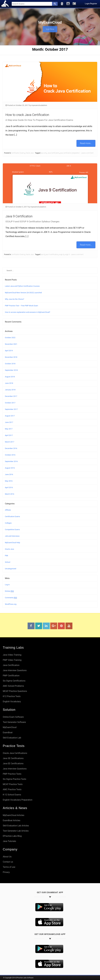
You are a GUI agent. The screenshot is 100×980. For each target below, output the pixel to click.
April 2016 (9, 487)
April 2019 (9, 351)
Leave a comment (87, 153)
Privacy (6, 872)
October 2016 (10, 455)
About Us (7, 857)
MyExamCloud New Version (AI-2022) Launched (23, 293)
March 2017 (10, 442)
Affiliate (8, 510)
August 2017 (10, 416)
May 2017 (9, 429)
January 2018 (10, 390)
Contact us (8, 862)
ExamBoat (8, 733)
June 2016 (9, 474)
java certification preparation (70, 153)
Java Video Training (12, 655)
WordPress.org (11, 604)
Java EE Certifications (13, 764)
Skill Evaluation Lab (12, 738)
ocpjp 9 (67, 254)
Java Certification (53, 153)
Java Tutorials (9, 841)
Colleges (8, 523)
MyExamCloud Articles (14, 815)
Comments (11, 598)
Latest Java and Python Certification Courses (22, 286)
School (8, 562)
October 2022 (10, 338)
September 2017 (11, 409)
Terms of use (9, 867)
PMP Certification (11, 676)
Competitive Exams (12, 530)
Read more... (86, 143)
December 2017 (11, 396)
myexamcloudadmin (39, 105)
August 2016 (10, 468)
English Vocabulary (12, 702)
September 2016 (11, 461)
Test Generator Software (14, 722)
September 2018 (11, 370)
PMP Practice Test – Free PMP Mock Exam (21, 306)
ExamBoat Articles (12, 820)
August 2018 (10, 377)
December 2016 (11, 448)
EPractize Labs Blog (12, 836)
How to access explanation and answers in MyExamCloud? (28, 312)
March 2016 (10, 494)
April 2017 (9, 435)
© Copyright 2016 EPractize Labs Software (18, 978)
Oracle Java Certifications (15, 753)
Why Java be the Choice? (15, 299)
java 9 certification (52, 254)
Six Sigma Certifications (14, 681)
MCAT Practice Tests (13, 784)
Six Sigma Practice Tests (14, 779)
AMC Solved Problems (13, 686)
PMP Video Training (12, 660)
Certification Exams (18, 153)
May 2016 (9, 481)
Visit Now (50, 28)
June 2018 (9, 383)
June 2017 (9, 422)
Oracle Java (30, 153)
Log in (7, 585)
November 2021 (11, 344)
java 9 (43, 254)
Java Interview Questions (15, 670)
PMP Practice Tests (12, 774)
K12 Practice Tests (12, 696)
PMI (6, 556)
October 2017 (10, 403)
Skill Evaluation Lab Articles (16, 826)
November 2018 (11, 357)
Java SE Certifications (13, 758)
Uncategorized (10, 569)
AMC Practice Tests (12, 789)
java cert (44, 153)
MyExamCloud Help (12, 543)
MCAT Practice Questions (15, 691)
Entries (9, 591)
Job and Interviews (12, 536)
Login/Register (91, 4)
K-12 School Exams (12, 795)
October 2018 (10, 364)
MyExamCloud (10, 727)
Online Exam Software (13, 717)
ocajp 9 (61, 254)
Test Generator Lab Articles (16, 831)
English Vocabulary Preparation (18, 800)
